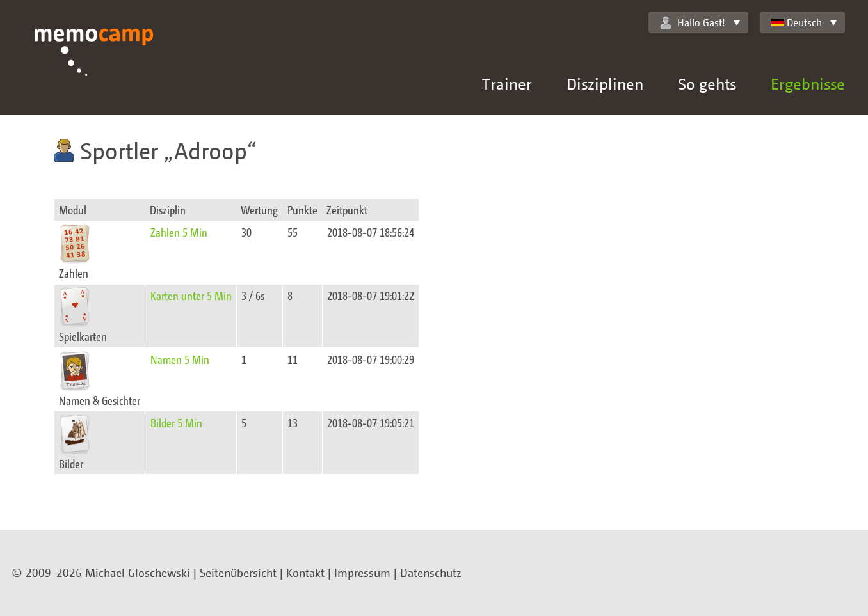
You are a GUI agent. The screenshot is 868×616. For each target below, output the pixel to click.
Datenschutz (431, 573)
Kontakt (305, 573)
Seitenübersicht (238, 573)
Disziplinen (605, 83)
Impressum (362, 573)
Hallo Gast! (693, 23)
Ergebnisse (808, 83)
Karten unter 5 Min (191, 295)
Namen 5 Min (180, 359)
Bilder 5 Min (176, 423)
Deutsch (797, 22)
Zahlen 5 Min (179, 232)
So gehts (707, 83)
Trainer (507, 83)
